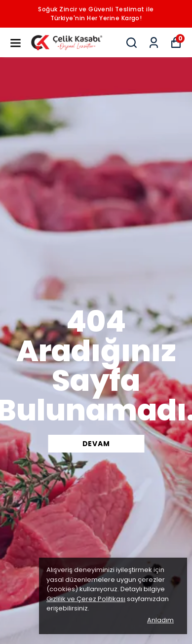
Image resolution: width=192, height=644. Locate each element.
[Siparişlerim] (154, 43)
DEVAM (96, 444)
